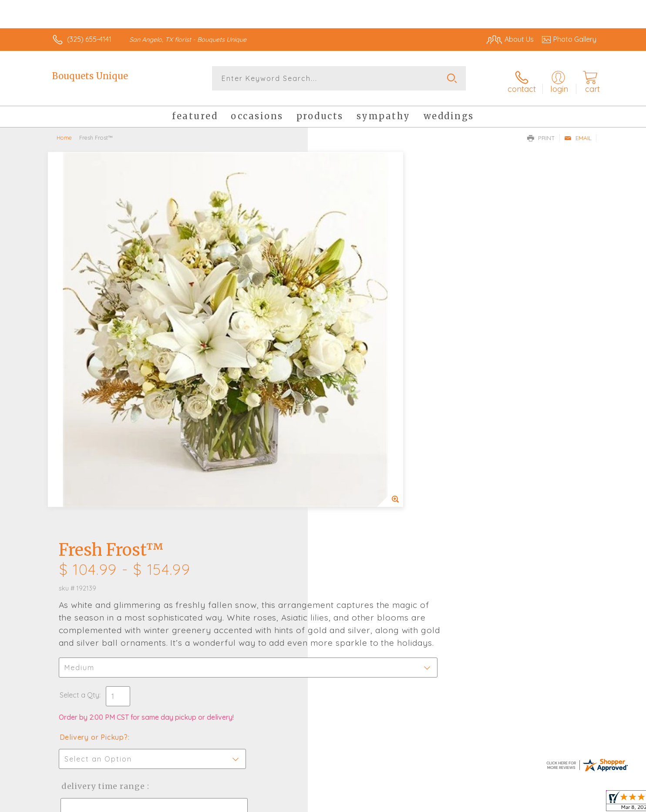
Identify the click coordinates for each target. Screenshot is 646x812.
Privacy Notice (457, 803)
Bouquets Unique (90, 76)
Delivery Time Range (367, 417)
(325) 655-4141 (89, 39)
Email (578, 133)
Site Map (573, 803)
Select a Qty (344, 325)
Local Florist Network (519, 803)
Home (64, 133)
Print (541, 133)
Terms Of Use (406, 803)
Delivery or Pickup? (358, 368)
